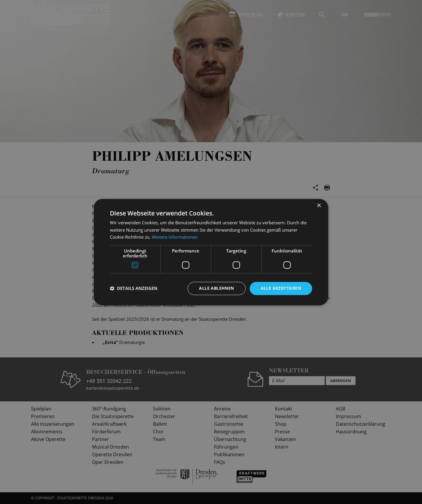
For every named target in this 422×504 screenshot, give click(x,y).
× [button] (319, 206)
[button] (134, 289)
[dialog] (211, 252)
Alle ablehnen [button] (216, 288)
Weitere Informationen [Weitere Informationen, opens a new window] (175, 237)
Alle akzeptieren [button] (281, 288)
